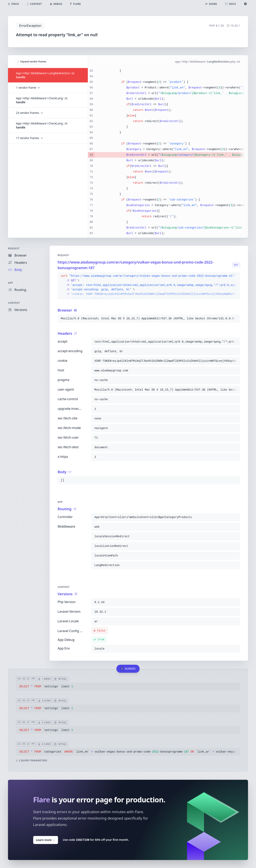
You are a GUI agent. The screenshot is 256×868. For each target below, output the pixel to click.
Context (14, 303)
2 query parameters (32, 761)
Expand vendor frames (32, 61)
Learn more (46, 840)
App (10, 283)
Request (14, 248)
